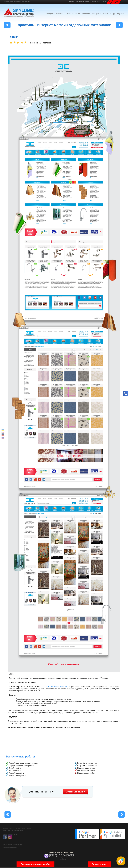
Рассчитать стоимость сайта (35, 865)
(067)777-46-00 (101, 2)
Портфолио (96, 14)
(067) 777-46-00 (61, 855)
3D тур (112, 14)
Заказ (105, 14)
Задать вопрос (99, 865)
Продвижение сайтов (55, 14)
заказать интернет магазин (55, 686)
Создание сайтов (73, 14)
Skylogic (120, 14)
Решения (86, 14)
